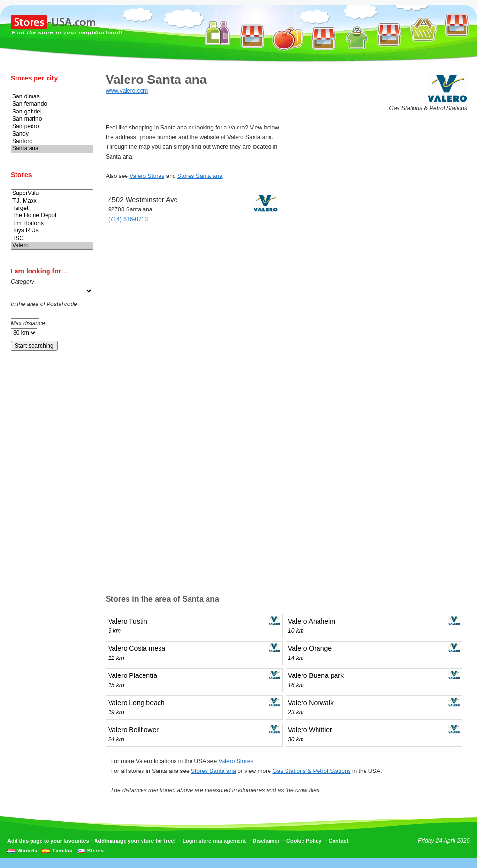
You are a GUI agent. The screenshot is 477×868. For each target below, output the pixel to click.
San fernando (52, 104)
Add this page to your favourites (48, 841)
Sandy (52, 134)
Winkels (27, 851)
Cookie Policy (304, 841)
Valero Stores (147, 176)
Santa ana (52, 149)
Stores (95, 851)
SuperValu (52, 193)
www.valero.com (127, 91)
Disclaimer (266, 841)
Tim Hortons (52, 223)
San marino (52, 119)
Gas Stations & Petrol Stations (311, 771)
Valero (52, 246)
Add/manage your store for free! (135, 841)
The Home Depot (52, 216)
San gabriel (52, 112)
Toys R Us (52, 231)
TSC (52, 238)
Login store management (214, 841)
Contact (338, 841)
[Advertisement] (49, 530)
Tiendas (62, 851)
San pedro (52, 126)
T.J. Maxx (52, 201)
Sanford (52, 141)
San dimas (52, 97)
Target (52, 208)
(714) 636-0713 (128, 219)
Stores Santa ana (200, 176)
